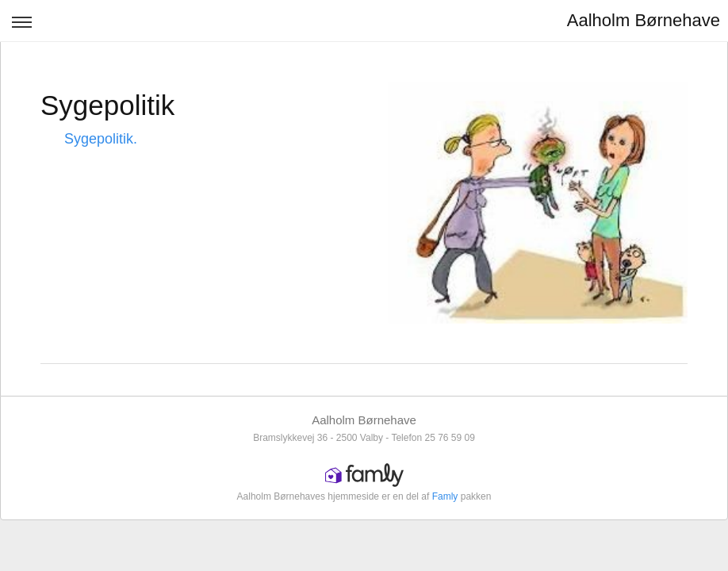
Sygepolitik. (101, 139)
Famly (445, 496)
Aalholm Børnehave (644, 20)
